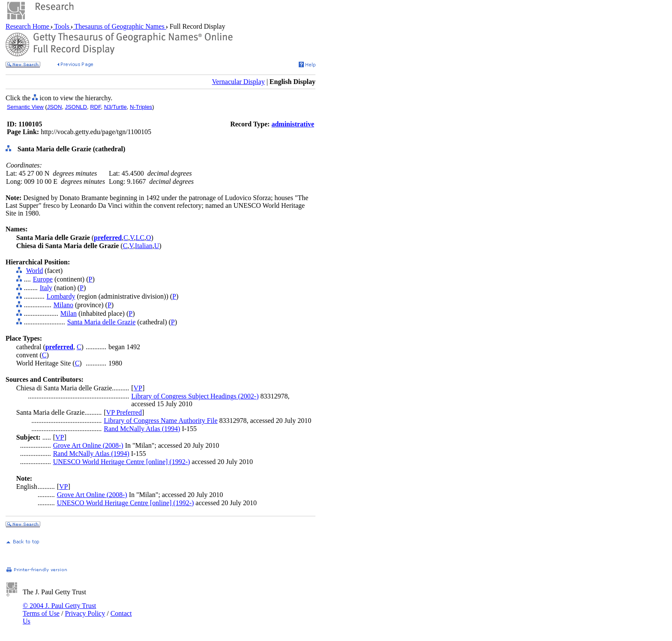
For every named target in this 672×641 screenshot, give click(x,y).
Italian (144, 246)
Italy (46, 288)
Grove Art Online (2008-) (88, 445)
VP (138, 388)
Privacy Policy (85, 613)
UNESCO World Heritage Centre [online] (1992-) (122, 462)
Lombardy (61, 296)
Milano (63, 305)
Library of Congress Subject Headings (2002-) (195, 396)
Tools (62, 26)
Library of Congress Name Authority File (160, 421)
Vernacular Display (238, 82)
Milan (69, 313)
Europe (43, 279)
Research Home (28, 26)
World (35, 271)
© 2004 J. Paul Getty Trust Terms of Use (59, 610)
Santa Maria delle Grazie (101, 322)
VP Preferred (124, 412)
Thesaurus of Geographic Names (120, 26)
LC (140, 238)
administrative (293, 124)
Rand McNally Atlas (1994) (142, 429)
